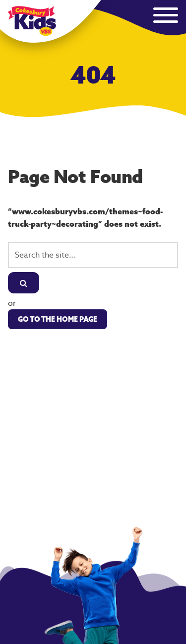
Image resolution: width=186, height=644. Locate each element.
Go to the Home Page (58, 319)
